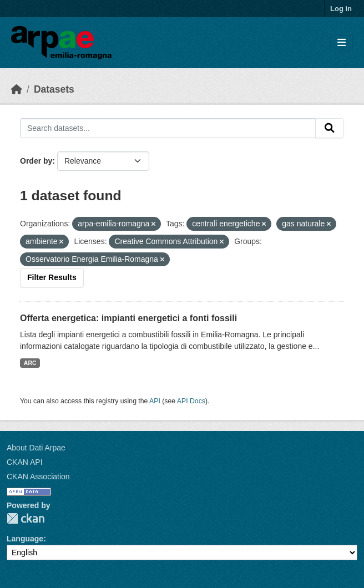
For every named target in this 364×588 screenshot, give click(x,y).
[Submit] (330, 128)
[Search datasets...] (168, 128)
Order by (36, 161)
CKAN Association (38, 477)
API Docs (191, 401)
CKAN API (25, 462)
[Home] (17, 89)
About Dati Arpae (36, 448)
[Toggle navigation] (342, 43)
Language (25, 539)
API (155, 401)
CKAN (26, 518)
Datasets (54, 89)
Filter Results (52, 277)
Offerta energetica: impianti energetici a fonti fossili (128, 318)
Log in (341, 9)
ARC (30, 363)
